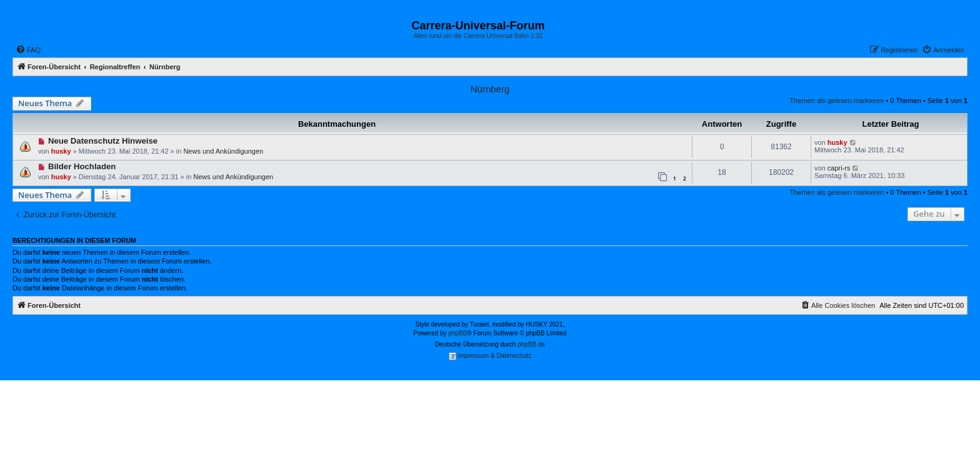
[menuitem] (28, 50)
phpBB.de (531, 344)
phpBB (457, 333)
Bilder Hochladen (82, 166)
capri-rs (839, 168)
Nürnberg (490, 89)
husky (61, 151)
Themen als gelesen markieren (837, 101)
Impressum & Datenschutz (490, 356)
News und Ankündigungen (223, 151)
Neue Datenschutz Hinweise (103, 141)
